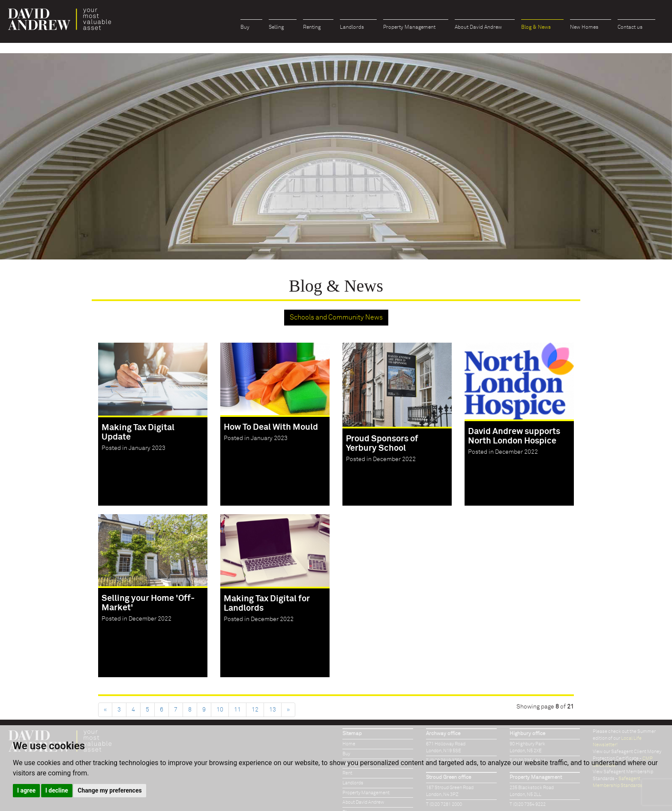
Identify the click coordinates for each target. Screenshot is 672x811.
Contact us (630, 27)
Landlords (352, 27)
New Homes (584, 27)
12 (255, 710)
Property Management (409, 27)
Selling (276, 27)
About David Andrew (478, 27)
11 (237, 710)
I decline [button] (57, 790)
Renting (312, 27)
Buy (245, 27)
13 (273, 710)
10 (220, 710)
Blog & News (536, 27)
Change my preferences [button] (109, 790)
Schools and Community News (336, 317)
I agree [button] (26, 790)
